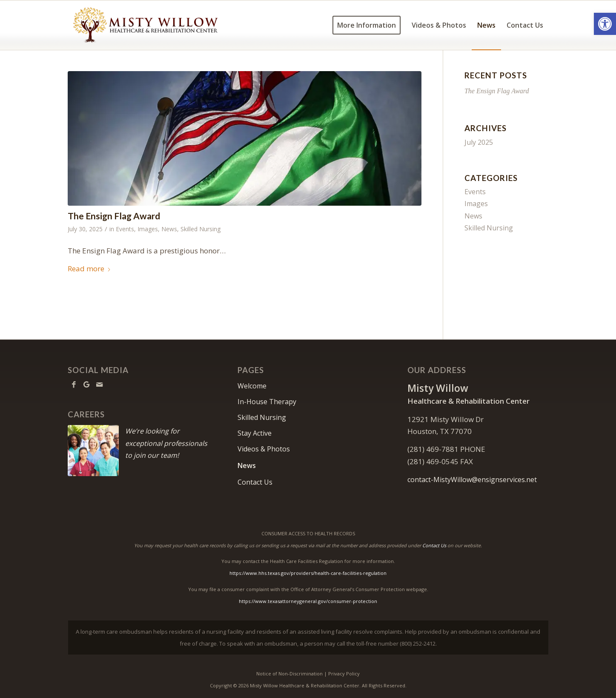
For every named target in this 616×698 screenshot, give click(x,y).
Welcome (252, 386)
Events (125, 229)
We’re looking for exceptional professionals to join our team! (166, 443)
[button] (605, 24)
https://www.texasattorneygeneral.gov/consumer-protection (308, 601)
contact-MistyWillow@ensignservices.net (472, 480)
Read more (89, 269)
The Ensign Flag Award (114, 216)
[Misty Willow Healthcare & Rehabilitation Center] (145, 25)
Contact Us (255, 482)
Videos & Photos (264, 449)
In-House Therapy (267, 402)
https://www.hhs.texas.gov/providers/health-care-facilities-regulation (308, 573)
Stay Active (255, 433)
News (169, 229)
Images (148, 229)
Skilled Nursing (201, 229)
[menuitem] (367, 25)
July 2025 (479, 142)
